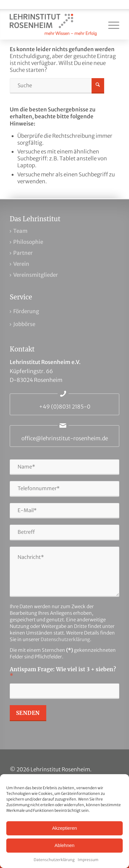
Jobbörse (24, 324)
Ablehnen (64, 845)
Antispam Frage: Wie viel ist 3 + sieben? (63, 672)
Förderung (26, 311)
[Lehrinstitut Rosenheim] (54, 25)
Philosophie (28, 242)
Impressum (88, 860)
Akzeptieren (64, 828)
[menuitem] (111, 25)
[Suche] (57, 86)
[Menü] (111, 25)
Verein (21, 264)
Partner (23, 253)
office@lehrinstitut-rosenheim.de (65, 438)
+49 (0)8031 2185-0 (65, 407)
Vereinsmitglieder (36, 275)
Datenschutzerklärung (54, 860)
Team (20, 231)
